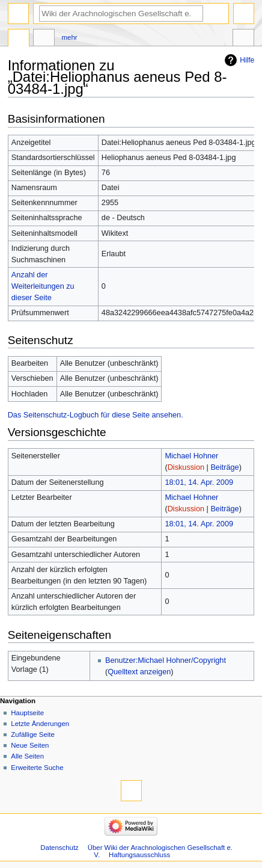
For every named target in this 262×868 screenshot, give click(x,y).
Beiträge (224, 467)
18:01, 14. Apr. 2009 (199, 482)
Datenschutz (59, 848)
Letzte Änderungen (40, 724)
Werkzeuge (243, 39)
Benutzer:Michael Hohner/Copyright (166, 660)
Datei (19, 39)
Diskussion (186, 467)
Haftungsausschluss (139, 855)
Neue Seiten (30, 745)
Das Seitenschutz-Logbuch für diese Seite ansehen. (96, 415)
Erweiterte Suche (37, 768)
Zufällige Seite (33, 734)
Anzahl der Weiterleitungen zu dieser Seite (43, 286)
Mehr (70, 37)
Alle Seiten (27, 756)
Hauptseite (27, 713)
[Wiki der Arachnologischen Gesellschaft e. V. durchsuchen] (121, 14)
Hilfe (247, 60)
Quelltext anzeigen (139, 672)
